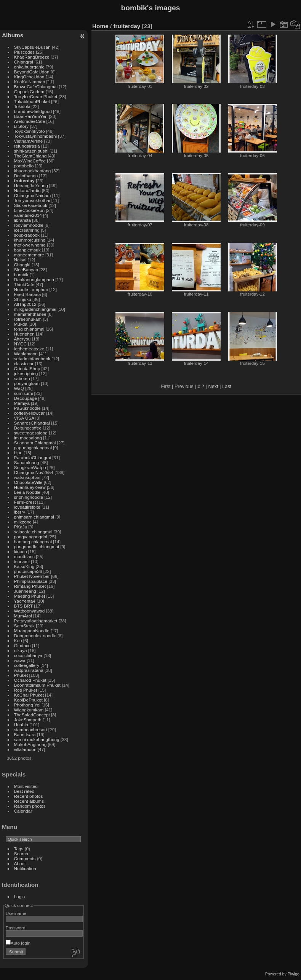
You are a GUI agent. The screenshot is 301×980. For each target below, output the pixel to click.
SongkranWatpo (30, 467)
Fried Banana (28, 294)
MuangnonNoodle (32, 631)
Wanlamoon (26, 354)
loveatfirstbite (27, 507)
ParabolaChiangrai (33, 457)
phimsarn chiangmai (34, 517)
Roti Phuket (26, 690)
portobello (24, 166)
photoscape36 (28, 571)
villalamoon (25, 749)
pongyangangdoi (31, 537)
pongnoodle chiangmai (37, 546)
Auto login (18, 943)
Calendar (23, 811)
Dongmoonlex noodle (35, 636)
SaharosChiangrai (32, 423)
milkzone (23, 522)
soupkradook (27, 235)
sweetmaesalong (31, 433)
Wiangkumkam (29, 710)
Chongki (22, 265)
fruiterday (24, 181)
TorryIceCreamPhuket (36, 96)
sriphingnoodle (29, 497)
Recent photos (29, 796)
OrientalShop (27, 368)
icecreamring (27, 230)
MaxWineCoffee (30, 161)
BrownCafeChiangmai (36, 87)
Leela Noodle (27, 492)
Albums (13, 35)
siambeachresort (31, 729)
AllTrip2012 (25, 304)
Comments (25, 858)
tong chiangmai (29, 329)
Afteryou (22, 339)
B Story (22, 126)
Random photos (30, 806)
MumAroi (23, 616)
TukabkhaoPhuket (32, 101)
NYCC (20, 344)
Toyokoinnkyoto (30, 131)
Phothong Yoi (27, 705)
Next (213, 386)
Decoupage (26, 398)
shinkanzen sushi (31, 151)
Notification (25, 868)
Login (20, 896)
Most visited (26, 786)
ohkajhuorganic (29, 67)
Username (16, 913)
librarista (22, 220)
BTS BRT (23, 606)
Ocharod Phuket (30, 680)
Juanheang (25, 591)
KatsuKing (24, 566)
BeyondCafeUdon (32, 72)
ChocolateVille (28, 482)
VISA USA (24, 418)
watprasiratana (29, 670)
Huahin (21, 725)
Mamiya (22, 403)
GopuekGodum (29, 91)
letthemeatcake (29, 349)
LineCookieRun (29, 210)
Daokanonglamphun (34, 279)
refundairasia (27, 146)
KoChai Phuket (29, 695)
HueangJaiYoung (31, 185)
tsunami (22, 561)
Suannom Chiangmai (35, 443)
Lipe (18, 453)
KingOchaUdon (29, 77)
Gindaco (22, 645)
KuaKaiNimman (30, 82)
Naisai (20, 260)
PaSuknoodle (27, 408)
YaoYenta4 (25, 601)
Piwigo (294, 974)
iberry (20, 512)
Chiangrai (24, 62)
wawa (20, 660)
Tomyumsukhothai (32, 200)
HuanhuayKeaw (30, 487)
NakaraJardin (27, 190)
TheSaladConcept (32, 715)
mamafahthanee (30, 314)
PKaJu (21, 527)
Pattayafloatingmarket (36, 621)
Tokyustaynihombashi (36, 136)
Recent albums (29, 801)
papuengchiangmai (33, 448)
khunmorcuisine (30, 240)
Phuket (21, 675)
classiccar (24, 364)
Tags (19, 849)
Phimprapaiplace (31, 581)
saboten (22, 378)
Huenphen (24, 334)
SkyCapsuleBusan (32, 47)
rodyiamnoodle (29, 225)
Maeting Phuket (30, 596)
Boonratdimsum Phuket (37, 685)
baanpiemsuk (27, 250)
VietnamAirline (29, 141)
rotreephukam (28, 319)
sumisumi (24, 393)
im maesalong (28, 438)
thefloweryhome (30, 245)
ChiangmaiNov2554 (34, 472)
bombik (21, 274)
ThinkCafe (24, 284)
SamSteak (24, 626)
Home (100, 26)
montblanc (24, 556)
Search (21, 854)
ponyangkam (27, 383)
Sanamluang (27, 462)
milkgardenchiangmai (35, 309)
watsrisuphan (27, 477)
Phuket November (32, 576)
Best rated (24, 791)
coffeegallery (27, 665)
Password (16, 928)
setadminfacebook (32, 359)
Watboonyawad (30, 611)
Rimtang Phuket (30, 586)
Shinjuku (23, 299)
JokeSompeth (28, 720)
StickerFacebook (31, 205)
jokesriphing (26, 373)
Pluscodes (24, 52)
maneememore (29, 255)
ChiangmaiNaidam (33, 195)
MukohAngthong (30, 744)
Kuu (18, 640)
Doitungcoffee (28, 428)
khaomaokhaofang (33, 171)
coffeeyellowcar (30, 413)
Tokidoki (22, 106)
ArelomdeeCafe (30, 121)
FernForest (25, 502)
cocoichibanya (28, 655)
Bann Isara (25, 734)
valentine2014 (28, 215)
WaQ (19, 388)
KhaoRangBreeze (32, 57)
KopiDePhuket (28, 700)
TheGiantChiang (30, 156)
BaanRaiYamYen (31, 116)
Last (227, 386)
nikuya (21, 650)
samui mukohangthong (37, 739)
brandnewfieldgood (33, 111)
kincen (21, 551)
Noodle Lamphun (31, 289)
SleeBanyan (26, 270)
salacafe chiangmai (33, 532)
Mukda (21, 324)
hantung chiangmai (33, 542)
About (20, 863)
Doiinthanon (26, 176)
